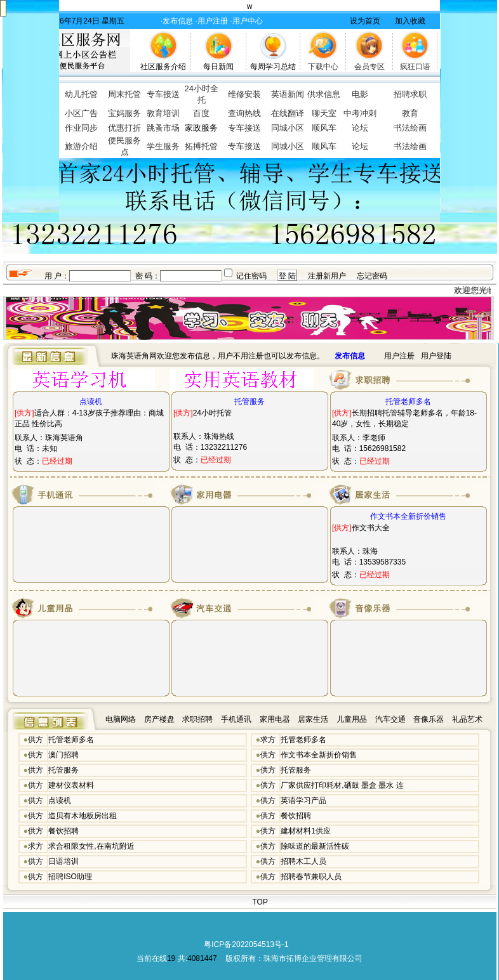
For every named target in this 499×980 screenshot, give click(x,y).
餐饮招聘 (296, 816)
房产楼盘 (159, 719)
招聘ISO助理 (70, 877)
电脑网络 (121, 719)
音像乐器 (429, 719)
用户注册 (399, 356)
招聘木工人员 (303, 861)
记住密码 (251, 276)
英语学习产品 (303, 800)
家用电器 (275, 719)
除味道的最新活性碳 (315, 846)
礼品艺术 (467, 719)
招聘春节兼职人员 (311, 877)
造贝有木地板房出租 (83, 816)
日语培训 (63, 861)
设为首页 (365, 21)
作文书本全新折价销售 (319, 755)
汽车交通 (390, 719)
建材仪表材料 (71, 785)
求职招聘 (197, 719)
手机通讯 (236, 719)
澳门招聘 (63, 755)
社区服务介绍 (163, 67)
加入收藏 (410, 21)
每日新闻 (218, 67)
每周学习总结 (273, 67)
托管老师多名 (71, 740)
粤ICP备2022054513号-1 (246, 944)
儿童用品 (352, 719)
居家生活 (313, 719)
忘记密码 (372, 276)
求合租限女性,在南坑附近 (91, 846)
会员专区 (369, 67)
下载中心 (323, 67)
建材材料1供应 (306, 831)
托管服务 (63, 770)
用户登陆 (436, 356)
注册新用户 (327, 276)
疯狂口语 (415, 67)
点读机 (60, 800)
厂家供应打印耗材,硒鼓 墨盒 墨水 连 (342, 785)
